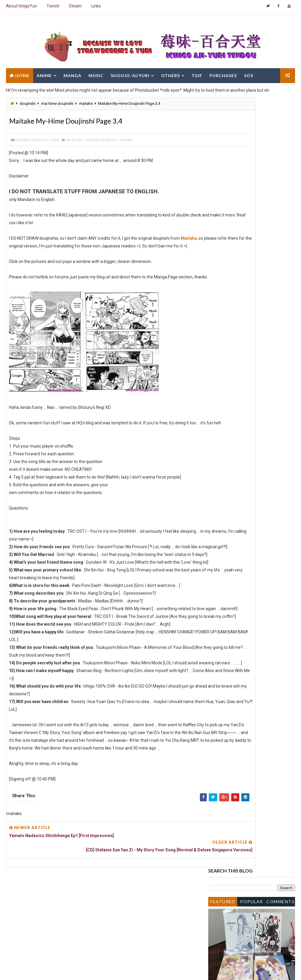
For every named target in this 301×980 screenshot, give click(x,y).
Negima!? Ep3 (231, 420)
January (228, 551)
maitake (86, 103)
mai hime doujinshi (57, 103)
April (225, 532)
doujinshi (28, 103)
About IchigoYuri (21, 6)
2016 (220, 262)
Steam (75, 6)
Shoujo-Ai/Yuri (130, 74)
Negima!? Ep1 (231, 479)
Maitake (189, 240)
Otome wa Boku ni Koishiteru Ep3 (250, 392)
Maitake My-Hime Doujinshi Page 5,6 (253, 456)
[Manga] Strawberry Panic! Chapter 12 (254, 438)
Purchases (223, 74)
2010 (220, 292)
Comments (280, 132)
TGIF (197, 74)
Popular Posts (252, 133)
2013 (220, 280)
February (229, 544)
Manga (72, 74)
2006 (220, 316)
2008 (220, 304)
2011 (220, 286)
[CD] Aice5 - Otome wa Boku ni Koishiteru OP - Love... (247, 361)
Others (170, 74)
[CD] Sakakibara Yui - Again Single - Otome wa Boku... (252, 400)
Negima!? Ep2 (231, 444)
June (225, 520)
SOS (249, 74)
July (224, 514)
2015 (220, 268)
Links (96, 6)
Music (96, 74)
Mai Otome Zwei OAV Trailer (245, 450)
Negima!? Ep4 (231, 346)
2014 (220, 274)
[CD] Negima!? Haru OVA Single (248, 426)
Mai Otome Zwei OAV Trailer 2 (247, 340)
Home (22, 74)
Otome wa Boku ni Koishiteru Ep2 (250, 432)
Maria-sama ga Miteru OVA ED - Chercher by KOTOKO (248, 383)
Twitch (53, 6)
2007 (220, 310)
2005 (220, 557)
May (224, 526)
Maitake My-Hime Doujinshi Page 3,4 (253, 496)
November (230, 328)
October (228, 334)
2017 (220, 255)
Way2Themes (57, 969)
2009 (220, 298)
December (230, 322)
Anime (44, 74)
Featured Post (223, 133)
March (226, 538)
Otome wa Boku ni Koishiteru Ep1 (250, 462)
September (231, 502)
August (227, 508)
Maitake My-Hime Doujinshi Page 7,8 (253, 352)
